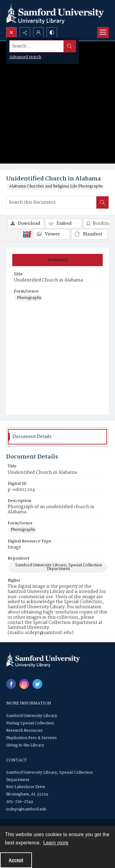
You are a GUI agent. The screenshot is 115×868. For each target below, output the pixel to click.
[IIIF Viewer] (52, 234)
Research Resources (24, 731)
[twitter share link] (37, 684)
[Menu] (103, 32)
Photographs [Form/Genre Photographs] (29, 298)
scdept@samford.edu (26, 809)
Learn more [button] (56, 843)
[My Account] (38, 32)
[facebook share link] (11, 684)
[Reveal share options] (25, 32)
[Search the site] (46, 46)
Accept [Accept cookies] (16, 860)
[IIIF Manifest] (90, 234)
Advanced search (25, 57)
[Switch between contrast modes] (52, 32)
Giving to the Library (25, 745)
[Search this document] (51, 202)
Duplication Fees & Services (31, 738)
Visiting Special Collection (30, 723)
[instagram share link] (24, 684)
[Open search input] (11, 32)
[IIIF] (27, 234)
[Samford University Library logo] (55, 14)
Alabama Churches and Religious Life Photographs (56, 187)
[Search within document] (102, 202)
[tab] (57, 260)
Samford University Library (32, 716)
